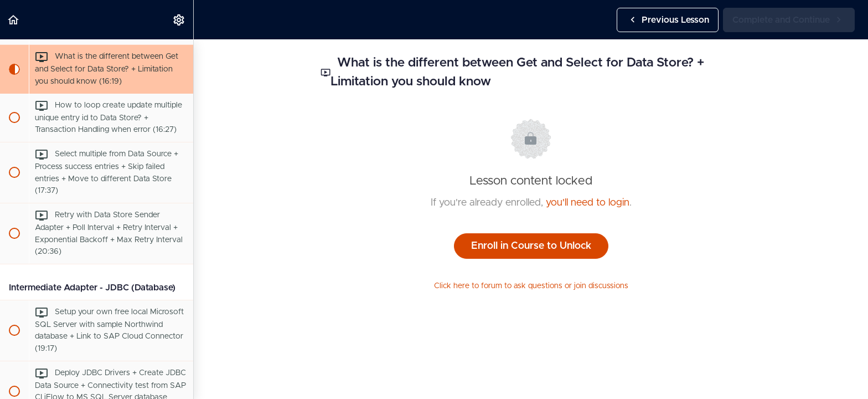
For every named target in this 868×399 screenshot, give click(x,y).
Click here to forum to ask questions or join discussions (531, 286)
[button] (14, 20)
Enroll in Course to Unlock (531, 246)
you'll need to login (588, 203)
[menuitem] (179, 20)
